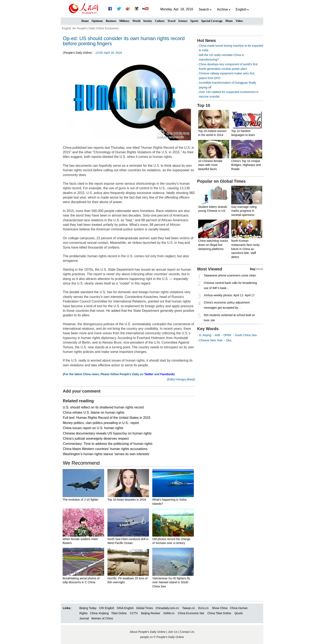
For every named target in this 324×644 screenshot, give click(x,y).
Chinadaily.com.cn (167, 608)
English (67, 28)
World (136, 21)
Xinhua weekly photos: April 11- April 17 (229, 295)
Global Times (145, 608)
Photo (229, 21)
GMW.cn (169, 613)
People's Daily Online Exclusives (98, 28)
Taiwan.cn (188, 608)
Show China (220, 608)
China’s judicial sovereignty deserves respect (96, 439)
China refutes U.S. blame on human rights (94, 412)
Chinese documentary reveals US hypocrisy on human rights (107, 433)
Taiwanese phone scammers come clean (230, 275)
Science (183, 21)
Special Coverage (212, 21)
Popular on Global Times (221, 181)
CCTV (134, 613)
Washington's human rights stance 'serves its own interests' (106, 454)
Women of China (102, 618)
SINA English (125, 608)
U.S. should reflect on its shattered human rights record (103, 407)
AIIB (217, 335)
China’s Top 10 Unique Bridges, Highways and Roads (246, 165)
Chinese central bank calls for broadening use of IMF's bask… (230, 285)
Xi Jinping (205, 335)
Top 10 (204, 105)
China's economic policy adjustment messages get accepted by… (227, 305)
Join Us (173, 632)
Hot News (207, 40)
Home (85, 21)
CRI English (107, 608)
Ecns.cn (204, 608)
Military (124, 21)
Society (148, 21)
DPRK (227, 335)
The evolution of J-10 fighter (81, 500)
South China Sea (246, 335)
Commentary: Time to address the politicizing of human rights (108, 444)
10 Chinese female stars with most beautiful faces (210, 165)
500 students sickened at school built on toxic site (229, 318)
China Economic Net (191, 613)
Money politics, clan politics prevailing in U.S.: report (101, 423)
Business (111, 21)
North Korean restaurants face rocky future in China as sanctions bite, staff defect (245, 249)
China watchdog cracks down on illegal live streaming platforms (213, 245)
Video (239, 21)
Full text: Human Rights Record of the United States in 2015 (107, 418)
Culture (160, 21)
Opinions (97, 21)
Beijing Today (88, 608)
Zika (229, 340)
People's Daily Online (78, 53)
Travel (171, 21)
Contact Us (187, 632)
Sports (194, 21)
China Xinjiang (99, 613)
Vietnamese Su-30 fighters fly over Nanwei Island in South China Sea (171, 582)
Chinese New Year (211, 340)
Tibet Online (119, 613)
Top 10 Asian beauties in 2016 (127, 500)
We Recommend (81, 463)
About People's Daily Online (148, 632)
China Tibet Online (219, 613)
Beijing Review (151, 613)
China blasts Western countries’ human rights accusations (105, 449)
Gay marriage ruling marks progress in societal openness (244, 211)
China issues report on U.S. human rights (93, 428)
